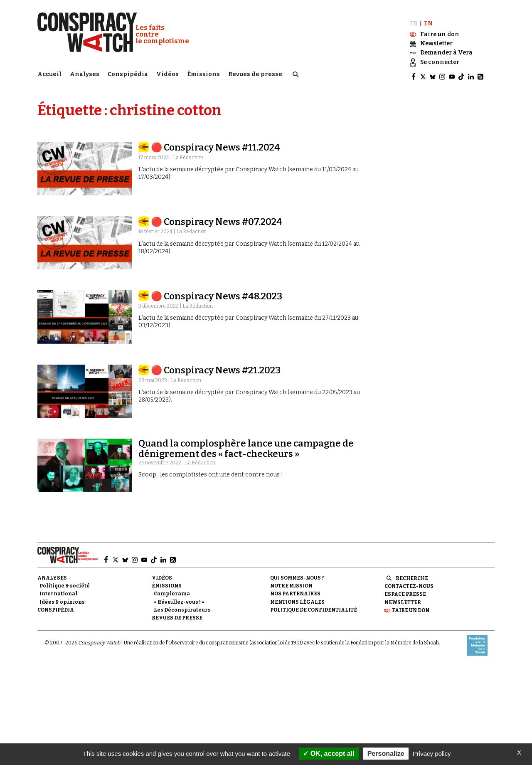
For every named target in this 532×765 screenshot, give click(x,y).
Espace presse (405, 591)
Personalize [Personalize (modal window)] (386, 754)
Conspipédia (128, 73)
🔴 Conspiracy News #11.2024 (216, 144)
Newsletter (403, 599)
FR (414, 20)
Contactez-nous (409, 582)
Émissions (203, 73)
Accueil (49, 73)
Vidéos (167, 73)
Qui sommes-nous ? (297, 574)
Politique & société (65, 582)
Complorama (172, 590)
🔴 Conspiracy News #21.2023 (216, 366)
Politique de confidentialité (314, 606)
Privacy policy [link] (432, 754)
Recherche (412, 575)
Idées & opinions (62, 598)
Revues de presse (255, 73)
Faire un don (411, 607)
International (58, 590)
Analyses (85, 73)
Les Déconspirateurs (182, 606)
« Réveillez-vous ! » (179, 598)
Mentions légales (297, 598)
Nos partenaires (295, 590)
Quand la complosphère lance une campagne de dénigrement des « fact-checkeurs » (246, 445)
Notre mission (291, 582)
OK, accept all (329, 754)
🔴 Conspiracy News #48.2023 (217, 292)
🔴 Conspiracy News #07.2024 (217, 218)
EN (428, 20)
